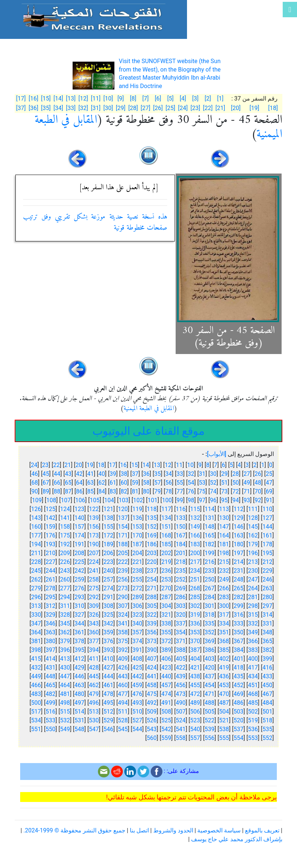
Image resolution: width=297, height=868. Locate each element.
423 (166, 668)
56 (169, 483)
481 (65, 694)
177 (36, 535)
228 (36, 562)
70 (258, 491)
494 (123, 703)
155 (108, 527)
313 (36, 606)
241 (94, 571)
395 (79, 650)
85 (91, 491)
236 (166, 571)
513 (94, 712)
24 (34, 465)
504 (224, 712)
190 (94, 544)
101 (152, 500)
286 (181, 597)
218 (181, 562)
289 (137, 597)
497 (79, 703)
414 (50, 659)
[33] (71, 108)
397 (50, 650)
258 (94, 579)
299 (239, 606)
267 (210, 588)
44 (57, 474)
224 (94, 562)
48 (258, 483)
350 (239, 632)
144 (267, 527)
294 (65, 597)
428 (94, 668)
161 (267, 535)
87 (68, 491)
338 (166, 623)
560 (152, 738)
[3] (195, 99)
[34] (58, 108)
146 (239, 527)
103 (124, 500)
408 (137, 659)
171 (123, 535)
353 (195, 632)
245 (36, 571)
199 (210, 553)
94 (235, 500)
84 (102, 491)
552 (267, 738)
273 (123, 588)
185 (166, 544)
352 (210, 632)
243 (65, 571)
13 (157, 465)
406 (166, 659)
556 (210, 738)
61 (113, 483)
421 (195, 668)
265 (239, 588)
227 (50, 562)
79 (157, 491)
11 (179, 465)
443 (123, 676)
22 (56, 465)
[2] (208, 99)
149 (195, 527)
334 (224, 623)
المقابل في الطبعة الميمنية (149, 409)
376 (108, 641)
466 (36, 685)
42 (79, 474)
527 (137, 720)
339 (152, 623)
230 (253, 571)
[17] (21, 99)
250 (210, 579)
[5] (170, 99)
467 (267, 694)
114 (210, 509)
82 (124, 491)
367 (239, 641)
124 (65, 509)
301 (210, 606)
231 (239, 571)
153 (137, 527)
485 (253, 703)
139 (94, 518)
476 (137, 694)
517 (36, 712)
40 (102, 474)
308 (108, 606)
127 (267, 518)
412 (79, 659)
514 (79, 712)
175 (65, 535)
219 (166, 562)
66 (57, 483)
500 (36, 703)
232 (224, 571)
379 (65, 641)
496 (94, 703)
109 (37, 500)
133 (181, 518)
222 (123, 562)
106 (80, 500)
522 (210, 720)
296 (36, 597)
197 (239, 553)
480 (79, 694)
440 (166, 676)
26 (258, 474)
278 (50, 588)
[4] (183, 99)
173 (94, 535)
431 (50, 668)
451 (253, 685)
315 (253, 615)
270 (166, 588)
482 (50, 694)
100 (167, 500)
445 (94, 676)
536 (253, 729)
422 (181, 668)
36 (146, 474)
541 (181, 729)
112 (239, 509)
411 (94, 659)
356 (152, 632)
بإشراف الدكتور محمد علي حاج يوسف (237, 839)
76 (191, 491)
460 (123, 685)
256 (123, 579)
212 (267, 562)
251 (195, 579)
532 (65, 720)
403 (210, 659)
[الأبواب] (217, 454)
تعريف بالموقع (262, 830)
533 (50, 720)
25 (269, 474)
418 (239, 668)
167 (181, 535)
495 (108, 703)
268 (195, 588)
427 (108, 668)
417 (253, 668)
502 (253, 712)
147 (224, 527)
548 (79, 729)
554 (239, 738)
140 (79, 518)
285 (195, 597)
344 (79, 623)
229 (267, 571)
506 (195, 712)
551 (36, 729)
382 (267, 650)
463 (79, 685)
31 (202, 474)
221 (137, 562)
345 (65, 623)
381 (36, 641)
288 (152, 597)
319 (195, 615)
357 (137, 632)
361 (79, 632)
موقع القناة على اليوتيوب (148, 431)
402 (224, 659)
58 (146, 483)
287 (166, 597)
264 (253, 588)
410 (108, 659)
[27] (146, 108)
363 (50, 632)
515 (65, 712)
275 (94, 588)
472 (195, 694)
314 (267, 615)
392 (123, 650)
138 (108, 518)
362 (65, 632)
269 (181, 588)
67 (46, 483)
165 (210, 535)
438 (195, 676)
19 (90, 465)
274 (108, 588)
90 (35, 491)
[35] (46, 108)
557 (195, 738)
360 (94, 632)
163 (239, 535)
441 (152, 676)
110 (267, 509)
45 (46, 474)
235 (181, 571)
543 (152, 729)
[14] (58, 99)
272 (137, 588)
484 (267, 703)
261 (50, 579)
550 (50, 729)
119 (137, 509)
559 (166, 738)
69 (269, 491)
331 (267, 623)
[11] (96, 99)
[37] (21, 108)
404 (195, 659)
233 (210, 571)
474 (166, 694)
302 (195, 606)
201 (181, 553)
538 (224, 729)
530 (94, 720)
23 (45, 465)
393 (108, 650)
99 (180, 500)
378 (79, 641)
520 (239, 720)
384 (239, 650)
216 (210, 562)
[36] (33, 108)
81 (135, 491)
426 (123, 668)
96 (213, 500)
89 (46, 491)
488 (210, 703)
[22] (208, 108)
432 (36, 668)
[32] (83, 108)
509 (152, 712)
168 (166, 535)
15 (135, 465)
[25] (170, 108)
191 (79, 544)
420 (210, 668)
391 (137, 650)
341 (123, 623)
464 (65, 685)
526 (152, 720)
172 (108, 535)
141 (65, 518)
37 (135, 474)
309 (94, 606)
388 (181, 650)
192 (65, 544)
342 (108, 623)
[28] (133, 108)
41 (91, 474)
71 (247, 491)
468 (253, 694)
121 (108, 509)
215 (224, 562)
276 (79, 588)
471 (210, 694)
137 (123, 518)
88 (57, 491)
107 (66, 500)
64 (79, 483)
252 (181, 579)
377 (94, 641)
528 (123, 720)
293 (79, 597)
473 (181, 694)
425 (137, 668)
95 (224, 500)
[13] (71, 99)
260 (65, 579)
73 (224, 491)
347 (36, 623)
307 (123, 606)
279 (36, 588)
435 (239, 676)
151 (166, 527)
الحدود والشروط (173, 830)
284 (210, 597)
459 (137, 685)
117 (166, 509)
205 (123, 553)
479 (94, 694)
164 (224, 535)
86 (79, 491)
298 (253, 606)
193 (50, 544)
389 (166, 650)
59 (135, 483)
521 (224, 720)
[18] (273, 108)
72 (235, 491)
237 (152, 571)
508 (166, 712)
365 (267, 641)
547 (94, 729)
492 (152, 703)
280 (267, 597)
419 (224, 668)
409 (123, 659)
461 (108, 685)
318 (210, 615)
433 (267, 676)
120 (123, 509)
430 (65, 668)
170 (137, 535)
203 (152, 553)
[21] (220, 108)
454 (210, 685)
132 (195, 518)
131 (210, 518)
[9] (121, 99)
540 (195, 729)
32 (191, 474)
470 (224, 694)
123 (79, 509)
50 (235, 483)
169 (152, 535)
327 (79, 615)
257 (108, 579)
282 (239, 597)
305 (152, 606)
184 (181, 544)
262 (36, 579)
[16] (33, 99)
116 (181, 509)
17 (112, 465)
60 (124, 483)
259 (79, 579)
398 (36, 650)
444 (108, 676)
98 (191, 500)
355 (166, 632)
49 (247, 483)
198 (224, 553)
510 (137, 712)
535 (267, 729)
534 (36, 720)
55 (180, 483)
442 (137, 676)
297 (267, 606)
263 (267, 588)
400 (253, 659)
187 (137, 544)
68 (35, 483)
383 (253, 650)
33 (180, 474)
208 (79, 553)
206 (108, 553)
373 (152, 641)
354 (181, 632)
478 (108, 694)
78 (169, 491)
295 (50, 597)
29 (224, 474)
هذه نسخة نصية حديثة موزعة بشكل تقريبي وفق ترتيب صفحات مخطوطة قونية (95, 223)
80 (146, 491)
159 (50, 527)
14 (146, 465)
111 (253, 509)
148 (210, 527)
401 (239, 659)
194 (36, 544)
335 (210, 623)
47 (269, 483)
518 (267, 720)
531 (79, 720)
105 (95, 500)
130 (224, 518)
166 (195, 535)
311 (65, 606)
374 (137, 641)
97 (202, 500)
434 (253, 676)
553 (253, 738)
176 (50, 535)
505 (210, 712)
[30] (108, 108)
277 (65, 588)
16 (124, 465)
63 (91, 483)
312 (50, 606)
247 (253, 579)
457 (166, 685)
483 (36, 694)
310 (79, 606)
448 (50, 676)
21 (67, 465)
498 (65, 703)
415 (36, 659)
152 (152, 527)
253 (166, 579)
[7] (146, 99)
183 (195, 544)
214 (239, 562)
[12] (83, 99)
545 (123, 729)
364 (36, 632)
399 (267, 659)
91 (269, 500)
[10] (108, 99)
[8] (133, 99)
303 (181, 606)
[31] (96, 108)
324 (123, 615)
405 (181, 659)
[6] (158, 99)
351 (224, 632)
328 (65, 615)
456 (181, 685)
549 (65, 729)
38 (124, 474)
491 (166, 703)
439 (181, 676)
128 (253, 518)
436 (224, 676)
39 (113, 474)
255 (137, 579)
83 (113, 491)
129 (239, 518)
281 (253, 597)
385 (224, 650)
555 (224, 738)
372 (166, 641)
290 (123, 597)
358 (123, 632)
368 (224, 641)
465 (50, 685)
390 (152, 650)
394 (94, 650)
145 (253, 527)
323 (137, 615)
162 (253, 535)
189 (108, 544)
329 (50, 615)
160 (36, 527)
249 (224, 579)
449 (36, 676)
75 (202, 491)
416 (267, 668)
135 (152, 518)
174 (79, 535)
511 (123, 712)
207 (94, 553)
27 (247, 474)
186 (152, 544)
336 (195, 623)
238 (137, 571)
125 (50, 509)
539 (210, 729)
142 (50, 518)
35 (157, 474)
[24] (183, 108)
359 (108, 632)
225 (79, 562)
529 (108, 720)
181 (224, 544)
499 (50, 703)
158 (65, 527)
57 (157, 483)
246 (267, 579)
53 (202, 483)
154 (123, 527)
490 (181, 703)
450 (267, 685)
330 (36, 615)
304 (166, 606)
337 (181, 623)
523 (195, 720)
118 (152, 509)
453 (224, 685)
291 (108, 597)
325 (108, 615)
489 (195, 703)
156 (94, 527)
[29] (121, 108)
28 (235, 474)
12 (168, 465)
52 (213, 483)
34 (169, 474)
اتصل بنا (139, 830)
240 (108, 571)
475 (152, 694)
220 (152, 562)
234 (195, 571)
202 (166, 553)
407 (152, 659)
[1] (220, 99)
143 (36, 518)
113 (224, 509)
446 (79, 676)
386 (210, 650)
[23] (195, 108)
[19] (254, 108)
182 (210, 544)
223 (108, 562)
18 (101, 465)
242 (79, 571)
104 (109, 500)
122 (94, 509)
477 (123, 694)
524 (181, 720)
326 (94, 615)
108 (51, 500)
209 (65, 553)
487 (224, 703)
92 (258, 500)
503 (239, 712)
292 (94, 597)
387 (195, 650)
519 (253, 720)
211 (36, 553)
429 (79, 668)
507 (181, 712)
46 (35, 474)
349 (253, 632)
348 (267, 632)
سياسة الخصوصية (219, 830)
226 (65, 562)
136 (137, 518)
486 (239, 703)
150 (181, 527)
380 (50, 641)
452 (239, 685)
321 (166, 615)
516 (50, 712)
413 (65, 659)
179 (253, 544)
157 (79, 527)
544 (137, 729)
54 (191, 483)
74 (213, 491)
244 (50, 571)
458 (152, 685)
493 (137, 703)
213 (253, 562)
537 (239, 729)
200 (195, 553)
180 (239, 544)
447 (65, 676)
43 (68, 474)
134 (166, 518)
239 (123, 571)
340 (137, 623)
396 (65, 650)
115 (195, 509)
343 (94, 623)
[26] (158, 108)
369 (210, 641)
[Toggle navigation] (290, 10)
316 (239, 615)
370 (195, 641)
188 (123, 544)
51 (224, 483)
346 (50, 623)
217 (195, 562)
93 (247, 500)
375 (123, 641)
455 (195, 685)
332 (253, 623)
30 (213, 474)
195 (267, 553)
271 (152, 588)
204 (137, 553)
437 (210, 676)
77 (180, 491)
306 (137, 606)
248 (239, 579)
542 (166, 729)
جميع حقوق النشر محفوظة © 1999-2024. (74, 830)
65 (68, 483)
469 (239, 694)
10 (190, 465)
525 (166, 720)
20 (79, 465)
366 (253, 641)
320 (181, 615)
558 (181, 738)
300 (224, 606)
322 (152, 615)
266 (224, 588)
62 (102, 483)
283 (224, 597)
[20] (236, 108)
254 (152, 579)
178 (267, 544)
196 (253, 553)
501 (267, 712)
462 (94, 685)
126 (36, 509)
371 (181, 641)
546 (108, 729)
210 (50, 553)
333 (239, 623)
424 (152, 668)
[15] (46, 99)
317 (224, 615)
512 (108, 712)
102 (138, 500)
